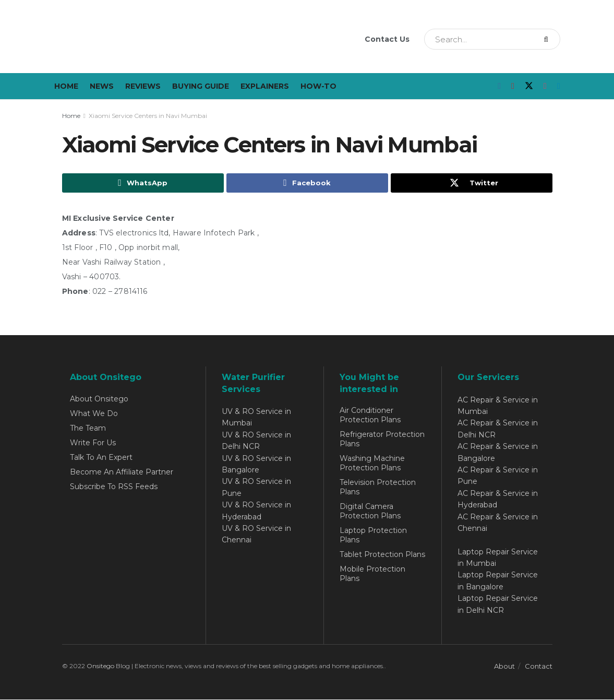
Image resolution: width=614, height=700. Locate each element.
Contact (539, 667)
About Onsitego (99, 399)
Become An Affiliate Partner (122, 472)
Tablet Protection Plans (382, 554)
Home (66, 86)
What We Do (94, 413)
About (504, 667)
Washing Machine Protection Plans (372, 463)
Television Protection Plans (378, 487)
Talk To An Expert (101, 457)
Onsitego (100, 666)
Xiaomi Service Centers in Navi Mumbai (148, 116)
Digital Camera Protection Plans (370, 511)
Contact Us (387, 39)
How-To (318, 86)
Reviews (143, 86)
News (102, 86)
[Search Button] (550, 39)
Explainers (265, 86)
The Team (88, 428)
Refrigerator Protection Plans (382, 439)
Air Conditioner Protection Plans (370, 415)
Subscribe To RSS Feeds (114, 487)
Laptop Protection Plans (373, 535)
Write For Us (93, 443)
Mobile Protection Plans (372, 574)
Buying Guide (201, 86)
